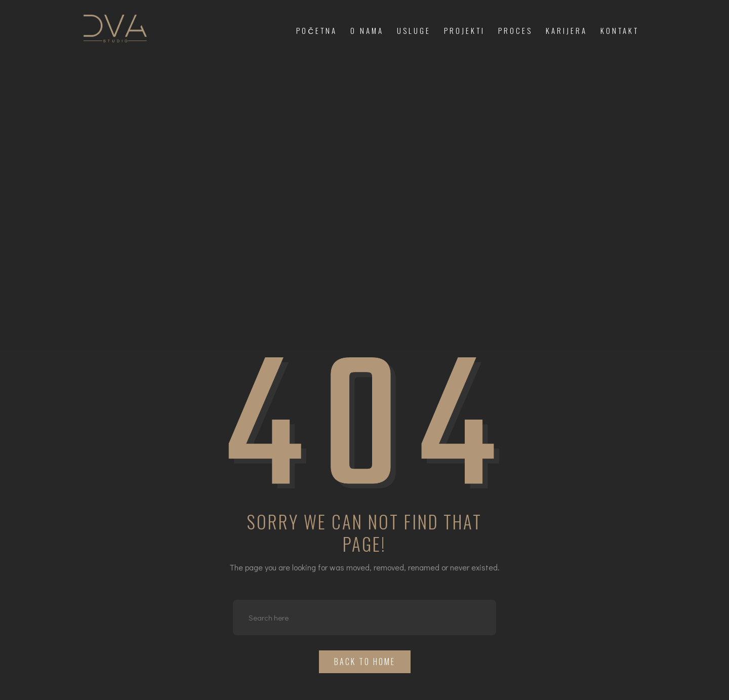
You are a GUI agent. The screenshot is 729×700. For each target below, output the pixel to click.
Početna (317, 30)
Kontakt (620, 30)
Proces (515, 30)
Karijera (566, 30)
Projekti (464, 30)
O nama (367, 30)
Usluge (414, 30)
